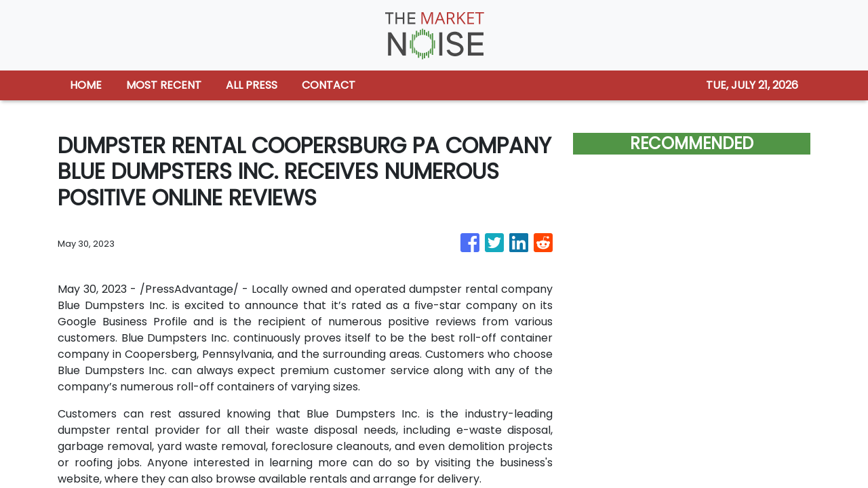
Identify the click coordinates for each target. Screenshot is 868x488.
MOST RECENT (164, 85)
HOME (86, 85)
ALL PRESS (252, 85)
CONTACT (329, 85)
